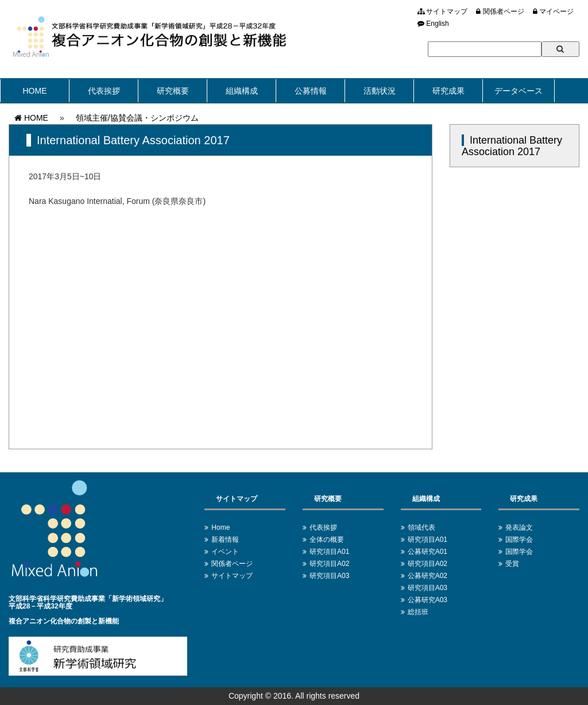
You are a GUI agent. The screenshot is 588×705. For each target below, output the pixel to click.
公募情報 (311, 91)
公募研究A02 (428, 576)
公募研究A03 (428, 600)
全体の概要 (327, 540)
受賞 (512, 564)
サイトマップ (442, 11)
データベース (519, 91)
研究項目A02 (329, 564)
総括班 (418, 612)
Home (220, 527)
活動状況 (380, 91)
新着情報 (225, 540)
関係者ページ (500, 11)
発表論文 (519, 527)
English (433, 24)
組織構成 (242, 91)
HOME (35, 91)
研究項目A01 (329, 552)
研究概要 (173, 91)
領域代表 (421, 527)
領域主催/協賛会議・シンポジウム (137, 118)
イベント (225, 552)
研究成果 (448, 91)
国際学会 (519, 540)
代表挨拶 (104, 91)
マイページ (553, 11)
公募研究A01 (428, 552)
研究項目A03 (329, 576)
